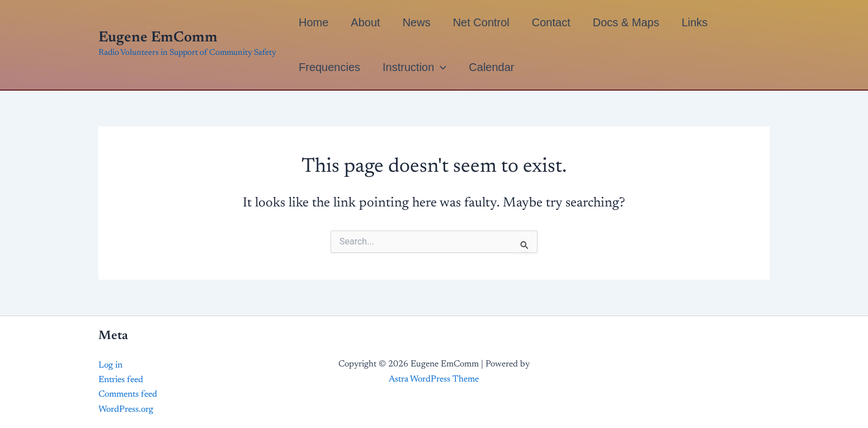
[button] (440, 67)
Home (313, 22)
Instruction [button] (414, 67)
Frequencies (329, 67)
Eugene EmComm (158, 38)
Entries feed (121, 380)
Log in (110, 365)
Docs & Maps (626, 22)
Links (695, 22)
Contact (551, 22)
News (417, 22)
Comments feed (128, 394)
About (365, 22)
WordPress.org (126, 410)
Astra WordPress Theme (434, 379)
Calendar (491, 67)
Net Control (481, 22)
